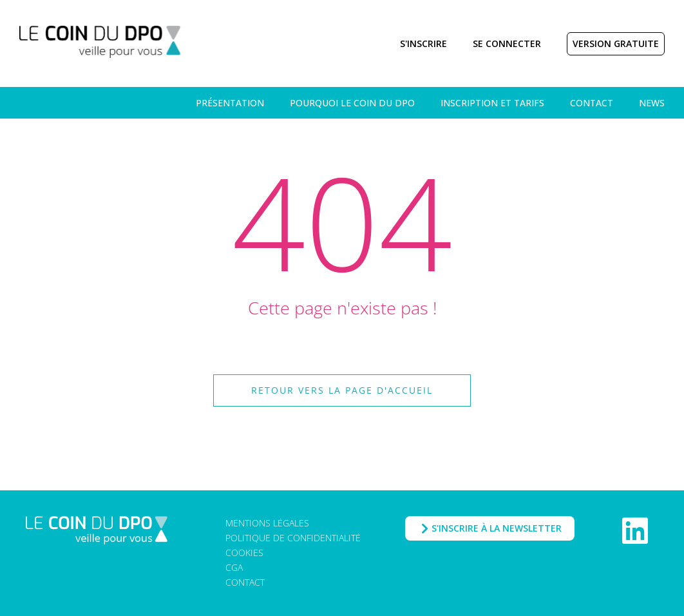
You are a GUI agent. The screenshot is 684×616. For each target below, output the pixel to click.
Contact (592, 103)
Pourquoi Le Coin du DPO (352, 103)
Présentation (230, 103)
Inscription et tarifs (492, 103)
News (652, 103)
